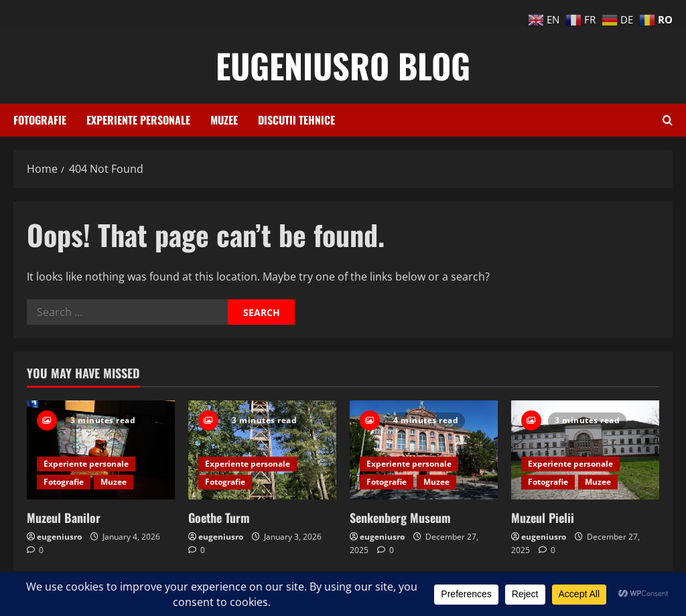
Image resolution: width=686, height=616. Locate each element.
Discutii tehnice (296, 120)
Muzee (224, 120)
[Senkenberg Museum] (424, 450)
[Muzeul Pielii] (585, 450)
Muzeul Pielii (543, 518)
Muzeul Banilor (64, 518)
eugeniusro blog (343, 65)
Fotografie (40, 120)
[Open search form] (668, 120)
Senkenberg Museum (400, 518)
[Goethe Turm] (262, 450)
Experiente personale (138, 120)
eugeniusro (59, 537)
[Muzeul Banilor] (101, 450)
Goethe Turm (219, 518)
